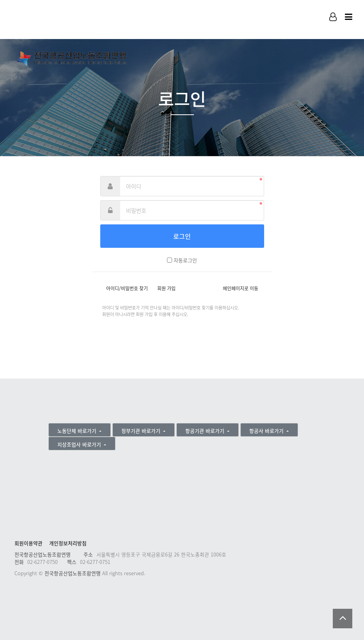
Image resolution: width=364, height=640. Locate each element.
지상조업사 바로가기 (80, 444)
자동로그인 (185, 260)
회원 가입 (166, 288)
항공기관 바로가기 (206, 431)
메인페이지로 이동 (241, 288)
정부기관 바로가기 (142, 431)
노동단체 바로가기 (78, 431)
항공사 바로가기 (267, 431)
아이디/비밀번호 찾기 (127, 288)
